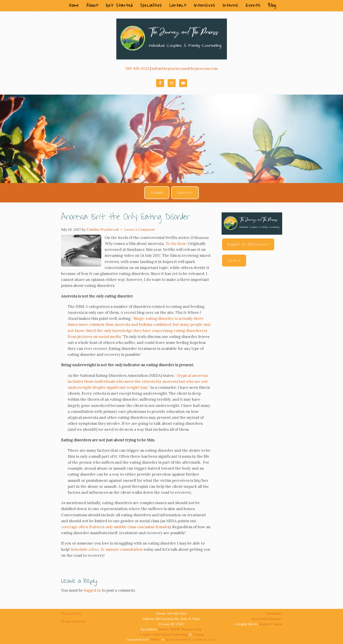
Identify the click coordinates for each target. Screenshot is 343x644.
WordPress (200, 639)
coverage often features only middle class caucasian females (115, 527)
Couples (145, 634)
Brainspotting (191, 629)
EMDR (175, 629)
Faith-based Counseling (170, 634)
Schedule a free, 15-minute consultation (107, 549)
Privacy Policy (72, 614)
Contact (234, 261)
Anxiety (163, 629)
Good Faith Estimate (267, 619)
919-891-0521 (137, 69)
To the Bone (176, 244)
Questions (185, 193)
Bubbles (156, 639)
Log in (213, 639)
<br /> (252, 320)
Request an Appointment (248, 244)
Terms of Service (74, 621)
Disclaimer (274, 614)
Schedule (157, 193)
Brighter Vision (270, 624)
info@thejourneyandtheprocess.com (185, 69)
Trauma (198, 634)
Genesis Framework (178, 639)
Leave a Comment (140, 229)
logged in (92, 590)
